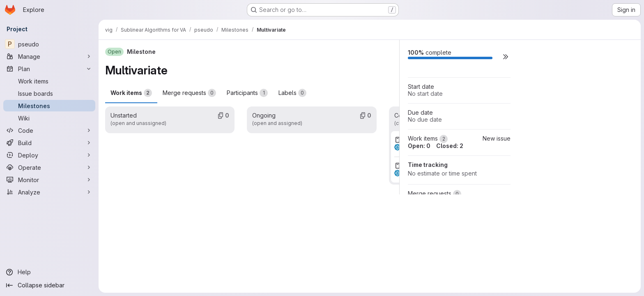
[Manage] (49, 56)
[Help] (49, 272)
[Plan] (49, 69)
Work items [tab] (131, 93)
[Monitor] (49, 180)
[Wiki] (49, 118)
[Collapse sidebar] (49, 285)
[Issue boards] (49, 93)
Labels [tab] (292, 93)
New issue (497, 138)
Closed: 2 (450, 146)
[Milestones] (49, 106)
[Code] (49, 130)
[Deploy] (49, 155)
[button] (506, 57)
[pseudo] (49, 44)
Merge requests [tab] (189, 93)
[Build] (49, 143)
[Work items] (49, 81)
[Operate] (49, 167)
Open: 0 (419, 146)
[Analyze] (49, 192)
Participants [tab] (247, 93)
